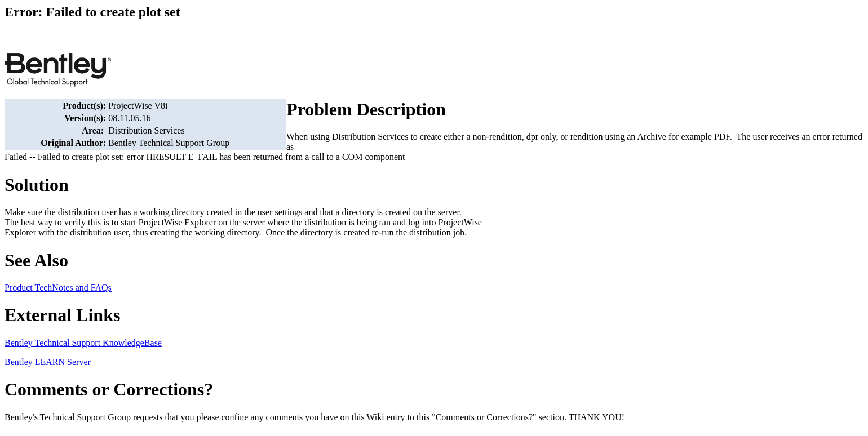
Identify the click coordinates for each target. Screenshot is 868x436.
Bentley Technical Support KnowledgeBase (83, 343)
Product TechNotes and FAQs (58, 288)
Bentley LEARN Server (48, 362)
